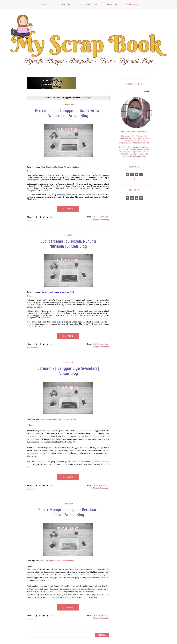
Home (45, 5)
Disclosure (112, 5)
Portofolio (132, 5)
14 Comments (33, 348)
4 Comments (32, 221)
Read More (68, 209)
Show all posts (87, 98)
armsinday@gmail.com (135, 156)
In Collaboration (89, 5)
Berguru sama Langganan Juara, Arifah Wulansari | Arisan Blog (68, 113)
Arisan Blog (103, 217)
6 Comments (32, 619)
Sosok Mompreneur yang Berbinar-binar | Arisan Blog (68, 512)
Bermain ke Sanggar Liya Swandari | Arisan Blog (68, 371)
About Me (65, 5)
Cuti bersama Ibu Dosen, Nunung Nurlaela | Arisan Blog (68, 244)
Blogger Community (101, 220)
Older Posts (102, 635)
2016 (95, 217)
